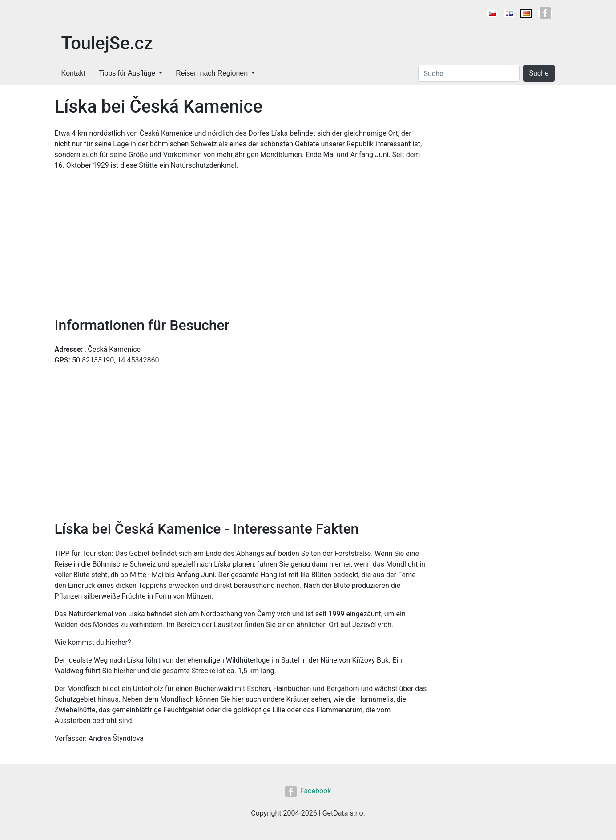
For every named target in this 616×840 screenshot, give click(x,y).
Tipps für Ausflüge (127, 73)
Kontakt (73, 73)
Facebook (308, 791)
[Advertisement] (242, 244)
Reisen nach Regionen (212, 73)
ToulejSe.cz (107, 43)
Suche (539, 73)
